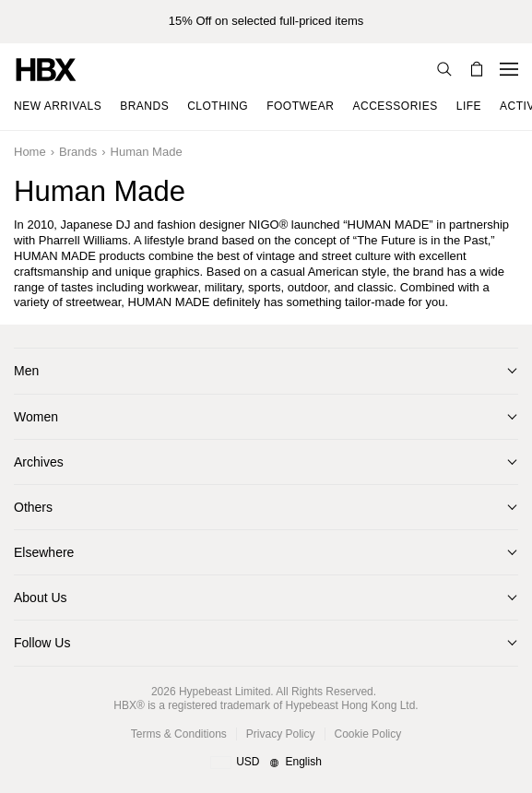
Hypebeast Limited (225, 692)
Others (33, 507)
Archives (39, 462)
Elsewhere (44, 552)
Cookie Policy (368, 734)
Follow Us (42, 643)
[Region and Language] (266, 763)
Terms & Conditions (179, 734)
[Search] (444, 69)
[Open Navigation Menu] (509, 69)
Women (36, 417)
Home (30, 152)
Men (26, 371)
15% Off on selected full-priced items (266, 21)
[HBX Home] (46, 69)
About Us (41, 598)
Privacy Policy (281, 734)
